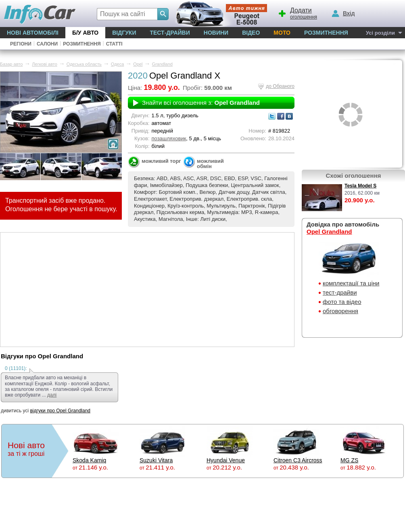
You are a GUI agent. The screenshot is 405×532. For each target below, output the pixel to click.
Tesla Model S (360, 186)
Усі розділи (380, 33)
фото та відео (342, 302)
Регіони (21, 44)
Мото (282, 33)
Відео (251, 33)
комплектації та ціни (351, 283)
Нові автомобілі (33, 33)
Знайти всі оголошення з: (201, 103)
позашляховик (169, 138)
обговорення (340, 311)
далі (52, 395)
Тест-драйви (170, 33)
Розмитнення (326, 33)
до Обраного (280, 86)
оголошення (297, 12)
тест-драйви (340, 292)
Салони (47, 44)
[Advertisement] (147, 289)
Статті (114, 44)
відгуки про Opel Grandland (60, 411)
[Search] (163, 14)
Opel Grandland (329, 232)
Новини (216, 33)
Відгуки (124, 33)
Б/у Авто (85, 33)
